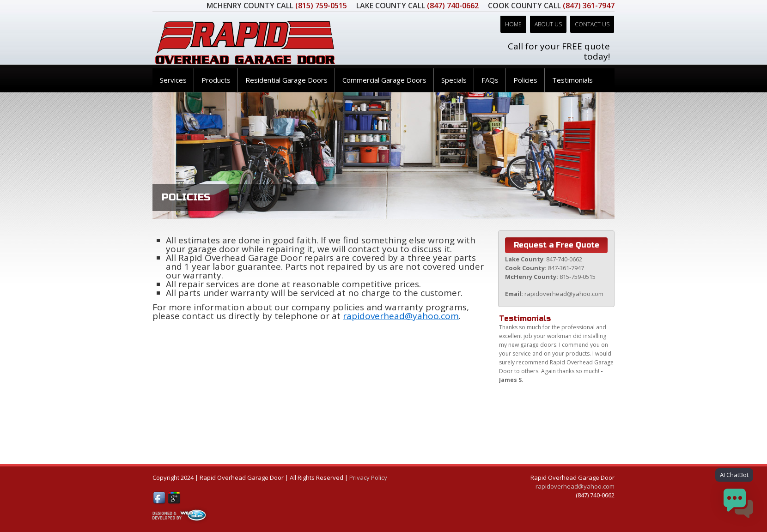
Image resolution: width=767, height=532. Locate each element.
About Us (548, 24)
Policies (525, 80)
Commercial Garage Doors (384, 80)
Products (216, 80)
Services (173, 80)
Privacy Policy (368, 478)
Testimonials (572, 80)
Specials (454, 80)
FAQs (490, 80)
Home (513, 24)
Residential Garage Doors (286, 80)
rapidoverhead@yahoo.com (401, 316)
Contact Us (592, 24)
